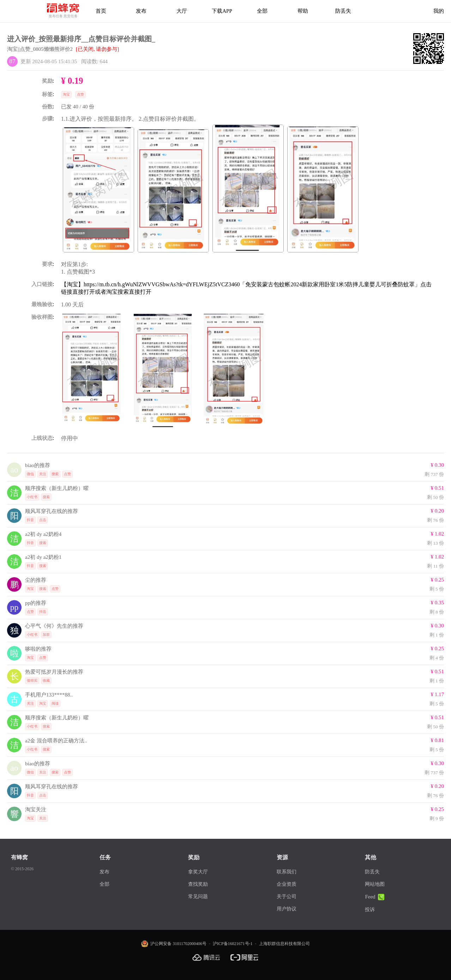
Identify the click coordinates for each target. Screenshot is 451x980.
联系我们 (287, 872)
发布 (141, 11)
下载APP (222, 11)
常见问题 (198, 897)
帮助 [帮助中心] (303, 11)
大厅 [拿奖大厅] (182, 11)
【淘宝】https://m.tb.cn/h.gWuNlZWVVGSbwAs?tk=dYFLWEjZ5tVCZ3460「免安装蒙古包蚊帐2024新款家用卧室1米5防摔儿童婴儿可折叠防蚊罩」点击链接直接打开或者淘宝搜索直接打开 (246, 288)
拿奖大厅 (198, 872)
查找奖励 (198, 884)
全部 (104, 884)
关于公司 (287, 897)
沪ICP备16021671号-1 (233, 944)
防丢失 (343, 11)
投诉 (370, 910)
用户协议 (287, 909)
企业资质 (287, 884)
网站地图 (375, 884)
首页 (101, 11)
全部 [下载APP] (262, 11)
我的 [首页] (439, 11)
